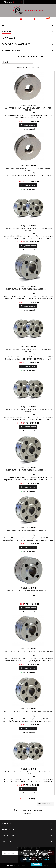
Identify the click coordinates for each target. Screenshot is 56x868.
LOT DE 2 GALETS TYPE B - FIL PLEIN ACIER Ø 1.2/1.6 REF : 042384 (28, 350)
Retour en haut (46, 804)
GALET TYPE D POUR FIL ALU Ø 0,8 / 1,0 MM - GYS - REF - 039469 (28, 169)
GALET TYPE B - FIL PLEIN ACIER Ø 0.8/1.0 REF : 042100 (28, 530)
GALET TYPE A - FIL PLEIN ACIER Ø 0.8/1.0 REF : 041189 (28, 289)
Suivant (32, 799)
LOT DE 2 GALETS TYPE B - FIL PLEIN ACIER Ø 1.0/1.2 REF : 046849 (28, 411)
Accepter (37, 864)
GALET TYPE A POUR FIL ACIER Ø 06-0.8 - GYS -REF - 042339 (28, 651)
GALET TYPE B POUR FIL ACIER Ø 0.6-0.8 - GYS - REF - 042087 (28, 711)
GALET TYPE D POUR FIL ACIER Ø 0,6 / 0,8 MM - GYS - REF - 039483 (28, 109)
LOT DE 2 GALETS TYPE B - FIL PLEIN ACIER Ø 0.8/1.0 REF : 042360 (28, 230)
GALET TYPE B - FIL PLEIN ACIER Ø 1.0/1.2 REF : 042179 (28, 470)
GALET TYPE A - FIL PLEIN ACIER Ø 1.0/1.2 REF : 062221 (28, 591)
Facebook (28, 813)
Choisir (18, 62)
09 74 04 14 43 (17, 2)
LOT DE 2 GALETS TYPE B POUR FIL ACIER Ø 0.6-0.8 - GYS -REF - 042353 (28, 773)
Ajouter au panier (28, 125)
